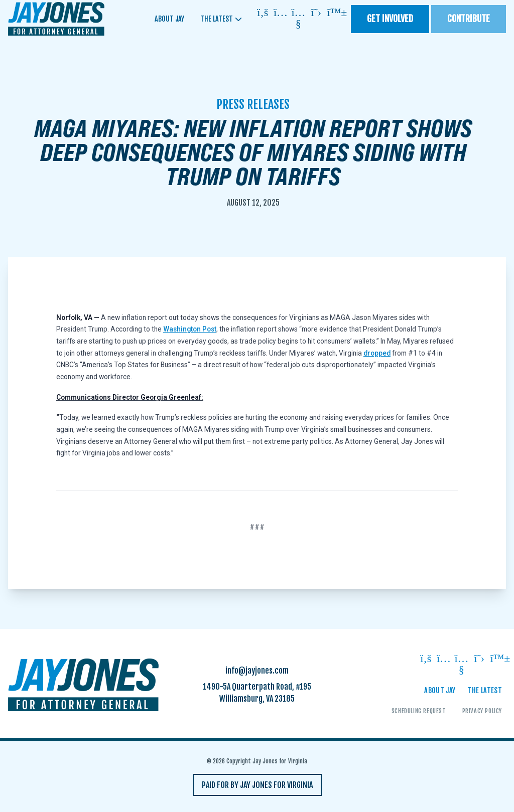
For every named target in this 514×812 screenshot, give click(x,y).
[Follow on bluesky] (334, 13)
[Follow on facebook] (263, 13)
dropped (377, 353)
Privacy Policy (482, 711)
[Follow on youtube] (299, 19)
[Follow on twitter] (316, 13)
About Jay (169, 19)
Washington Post (190, 329)
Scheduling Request (419, 711)
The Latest (217, 19)
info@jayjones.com (257, 671)
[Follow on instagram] (281, 13)
